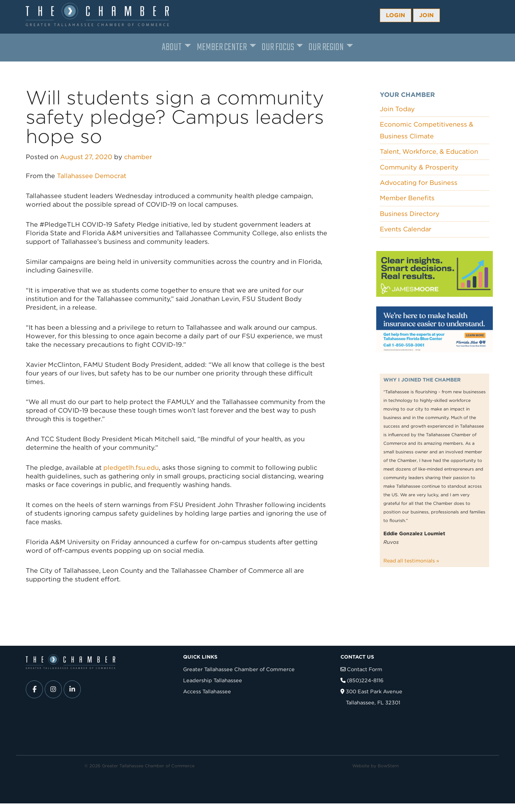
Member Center (222, 47)
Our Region (326, 47)
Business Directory (410, 214)
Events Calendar (406, 229)
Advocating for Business (419, 183)
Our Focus (278, 47)
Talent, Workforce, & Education (429, 151)
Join (426, 15)
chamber (138, 157)
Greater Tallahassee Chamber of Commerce (239, 669)
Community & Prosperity (419, 167)
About (172, 47)
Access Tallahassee (207, 691)
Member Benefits (407, 198)
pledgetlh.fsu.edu (131, 467)
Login (396, 15)
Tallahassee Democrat (92, 176)
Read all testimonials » (411, 561)
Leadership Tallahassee (213, 680)
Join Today (397, 109)
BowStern (388, 766)
